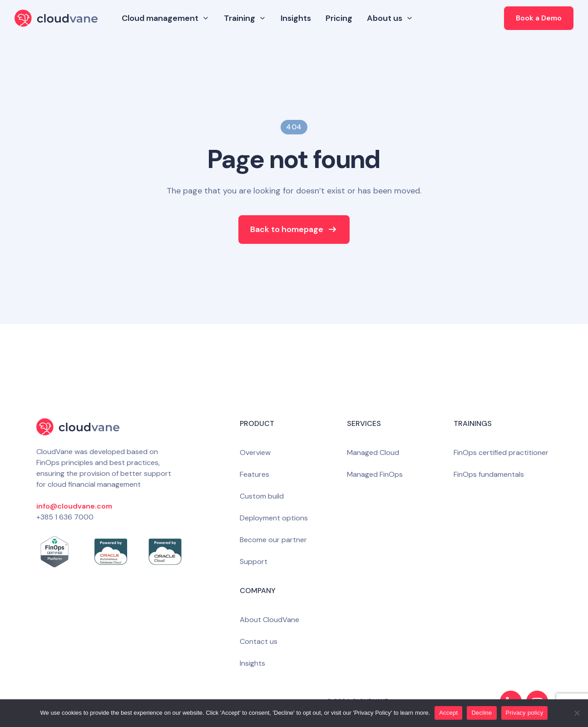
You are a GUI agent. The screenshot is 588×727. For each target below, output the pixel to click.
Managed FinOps (375, 474)
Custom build (262, 496)
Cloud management (166, 18)
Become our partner (273, 540)
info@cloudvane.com (74, 506)
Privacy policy (525, 713)
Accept (448, 713)
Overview (255, 453)
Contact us (259, 641)
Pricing (339, 18)
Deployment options (274, 518)
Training (245, 18)
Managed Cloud (373, 453)
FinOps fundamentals (489, 474)
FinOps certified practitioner (501, 453)
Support (254, 561)
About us (390, 18)
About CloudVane (269, 620)
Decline (482, 713)
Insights (296, 18)
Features (254, 474)
